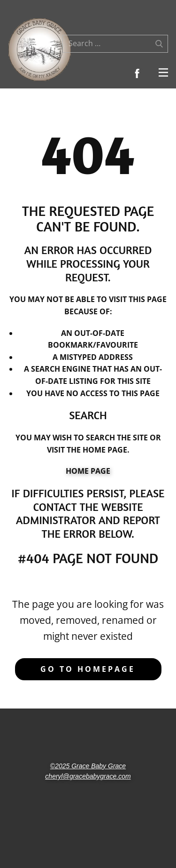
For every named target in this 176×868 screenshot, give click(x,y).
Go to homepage (88, 669)
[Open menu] (163, 72)
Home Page (88, 471)
